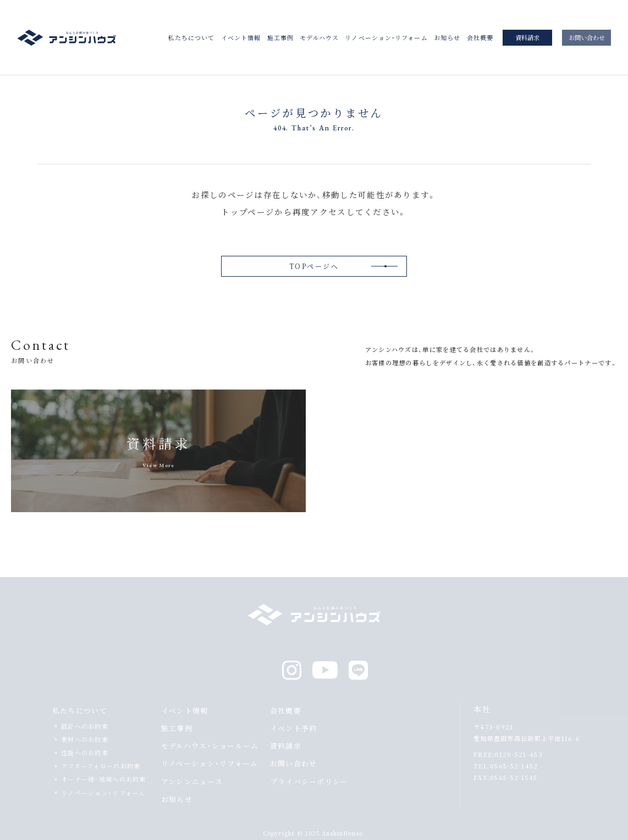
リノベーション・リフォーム (386, 37)
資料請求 (527, 37)
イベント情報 (241, 37)
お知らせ (447, 37)
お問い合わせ (587, 37)
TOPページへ (314, 266)
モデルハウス (319, 37)
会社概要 (480, 37)
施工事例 (280, 37)
